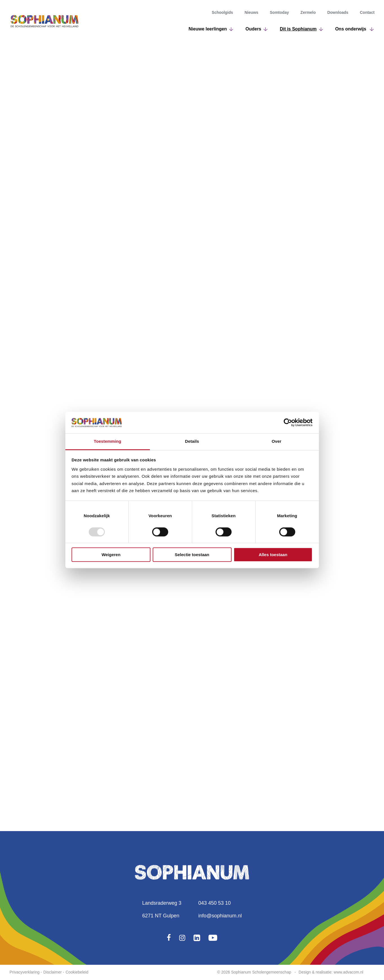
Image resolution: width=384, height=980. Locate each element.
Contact (367, 13)
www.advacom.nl (348, 972)
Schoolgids (222, 13)
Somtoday (279, 13)
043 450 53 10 (215, 903)
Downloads (338, 13)
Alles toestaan (273, 555)
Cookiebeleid (77, 972)
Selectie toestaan (192, 555)
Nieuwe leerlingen (208, 29)
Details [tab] (192, 441)
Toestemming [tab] (108, 441)
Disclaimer (53, 972)
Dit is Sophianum (298, 29)
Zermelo (308, 13)
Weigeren (111, 555)
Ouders (253, 29)
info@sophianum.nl (220, 916)
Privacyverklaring (25, 972)
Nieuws (251, 13)
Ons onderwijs (351, 29)
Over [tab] (277, 441)
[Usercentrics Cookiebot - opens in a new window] (288, 422)
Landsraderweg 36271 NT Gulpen (162, 909)
